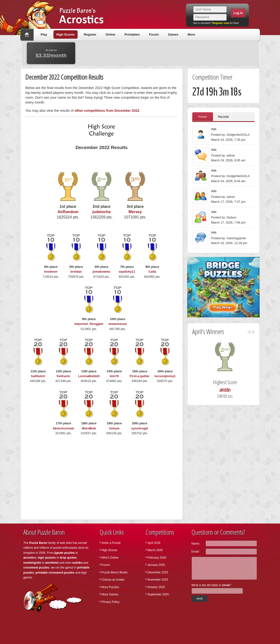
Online (111, 34)
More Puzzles (110, 587)
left (249, 332)
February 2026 (157, 558)
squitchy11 (127, 272)
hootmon (51, 272)
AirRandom (68, 212)
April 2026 (154, 543)
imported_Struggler (89, 324)
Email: (195, 552)
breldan (76, 272)
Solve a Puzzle (111, 543)
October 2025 (156, 587)
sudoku (77, 563)
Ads (214, 129)
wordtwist (52, 563)
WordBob (89, 428)
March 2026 (155, 550)
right (253, 332)
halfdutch (38, 376)
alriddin (232, 390)
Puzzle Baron (38, 543)
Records (224, 117)
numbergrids (32, 563)
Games (173, 34)
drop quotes (68, 558)
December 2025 (158, 572)
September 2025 (158, 594)
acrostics (30, 558)
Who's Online (110, 558)
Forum (154, 34)
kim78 (114, 376)
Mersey (135, 212)
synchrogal (140, 428)
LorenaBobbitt (89, 376)
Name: (196, 544)
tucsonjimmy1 (165, 376)
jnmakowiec (102, 272)
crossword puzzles (36, 568)
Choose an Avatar (113, 580)
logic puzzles (47, 558)
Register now (221, 23)
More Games (110, 594)
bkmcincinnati (63, 428)
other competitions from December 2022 (107, 111)
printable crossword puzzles (55, 573)
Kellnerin (64, 376)
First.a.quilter (140, 376)
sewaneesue (118, 324)
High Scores (66, 34)
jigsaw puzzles (64, 553)
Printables (132, 34)
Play (44, 34)
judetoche (102, 212)
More (191, 34)
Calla (152, 272)
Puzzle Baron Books (115, 572)
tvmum (114, 428)
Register (90, 34)
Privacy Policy (111, 602)
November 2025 (158, 580)
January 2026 (156, 565)
